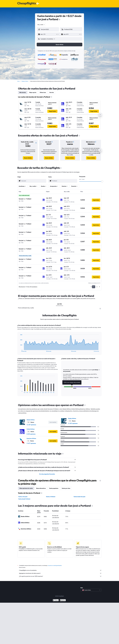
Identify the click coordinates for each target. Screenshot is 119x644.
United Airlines (31, 429)
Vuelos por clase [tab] (66, 488)
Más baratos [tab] (23, 92)
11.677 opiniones (31, 443)
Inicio (19, 81)
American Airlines (31, 438)
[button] (47, 34)
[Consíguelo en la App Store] (63, 600)
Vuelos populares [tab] (54, 488)
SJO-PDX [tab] (59, 304)
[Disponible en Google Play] (56, 600)
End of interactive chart (19, 350)
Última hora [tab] (43, 92)
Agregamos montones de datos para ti (60, 573)
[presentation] (59, 19)
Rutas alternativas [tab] (41, 488)
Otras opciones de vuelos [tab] (26, 488)
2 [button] (97, 287)
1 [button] (94, 287)
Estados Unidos (25, 81)
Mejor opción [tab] (33, 92)
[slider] (102, 181)
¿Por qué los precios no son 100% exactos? (60, 576)
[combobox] (41, 25)
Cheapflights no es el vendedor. (60, 570)
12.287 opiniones (31, 425)
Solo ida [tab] (52, 92)
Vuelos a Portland (51, 497)
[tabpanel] (59, 362)
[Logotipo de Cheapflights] (27, 4)
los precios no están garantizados (55, 565)
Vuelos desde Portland (24, 499)
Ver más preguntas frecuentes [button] (47, 474)
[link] (28, 158)
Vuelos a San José (23, 497)
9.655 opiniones (31, 434)
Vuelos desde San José (79, 497)
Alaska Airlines (31, 420)
